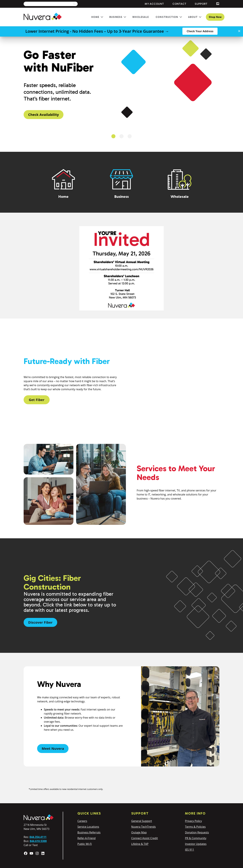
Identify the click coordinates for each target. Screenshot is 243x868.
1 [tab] (113, 136)
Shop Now (215, 17)
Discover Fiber (40, 622)
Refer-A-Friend (87, 838)
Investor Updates (196, 844)
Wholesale (141, 17)
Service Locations (88, 827)
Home (95, 17)
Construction (167, 17)
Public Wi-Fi (85, 844)
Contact (179, 4)
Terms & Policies (195, 827)
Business (116, 17)
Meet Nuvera (53, 749)
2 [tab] (122, 136)
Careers (82, 821)
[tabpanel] (122, 84)
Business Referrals (89, 832)
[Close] (239, 31)
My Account (154, 4)
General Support (142, 821)
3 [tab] (130, 136)
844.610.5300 (38, 841)
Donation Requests (197, 832)
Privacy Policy (193, 821)
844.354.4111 (38, 837)
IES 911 (190, 850)
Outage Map (139, 832)
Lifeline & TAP (140, 844)
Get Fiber (37, 400)
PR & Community (196, 838)
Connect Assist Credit (145, 838)
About (193, 17)
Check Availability (44, 115)
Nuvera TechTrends (144, 827)
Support (201, 4)
